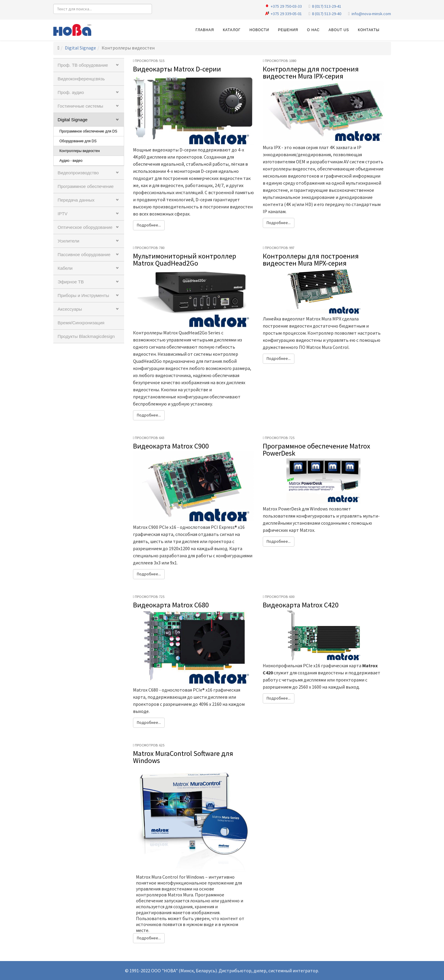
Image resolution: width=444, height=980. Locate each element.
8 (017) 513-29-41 (327, 6)
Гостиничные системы (81, 106)
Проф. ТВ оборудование (83, 65)
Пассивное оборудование (84, 254)
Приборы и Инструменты (84, 295)
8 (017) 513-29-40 (327, 14)
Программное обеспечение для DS (88, 131)
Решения (288, 30)
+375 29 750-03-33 (286, 6)
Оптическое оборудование (85, 227)
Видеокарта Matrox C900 (171, 446)
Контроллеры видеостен (80, 151)
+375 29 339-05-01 (286, 14)
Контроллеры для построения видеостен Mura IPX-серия (311, 72)
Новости (259, 30)
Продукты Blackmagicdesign (86, 336)
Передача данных (76, 200)
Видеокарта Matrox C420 (301, 605)
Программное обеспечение (86, 186)
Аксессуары (70, 309)
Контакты (369, 30)
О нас (313, 30)
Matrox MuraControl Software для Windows (183, 757)
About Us (339, 30)
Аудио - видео (71, 161)
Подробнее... (149, 225)
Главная (205, 30)
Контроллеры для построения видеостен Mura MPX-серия (311, 260)
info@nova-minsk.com (371, 14)
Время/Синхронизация (81, 323)
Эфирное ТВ (71, 282)
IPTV (63, 214)
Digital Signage (80, 48)
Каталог (232, 30)
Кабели (65, 268)
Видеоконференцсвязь (81, 79)
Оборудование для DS (78, 141)
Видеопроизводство (78, 173)
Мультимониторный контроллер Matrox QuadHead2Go (185, 260)
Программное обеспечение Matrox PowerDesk (316, 450)
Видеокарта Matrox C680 (171, 605)
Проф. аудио (71, 92)
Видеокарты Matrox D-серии (177, 69)
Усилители (69, 241)
